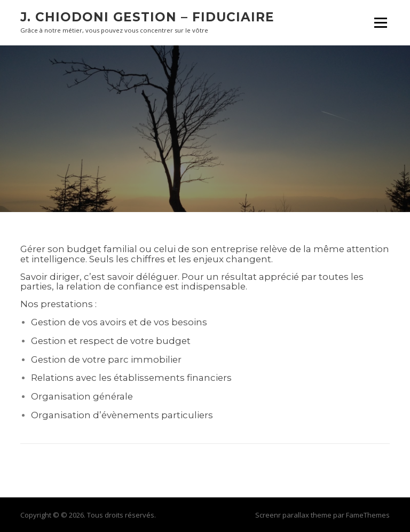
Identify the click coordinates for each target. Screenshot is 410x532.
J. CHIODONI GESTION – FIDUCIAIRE (147, 17)
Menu (380, 23)
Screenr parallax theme (293, 515)
